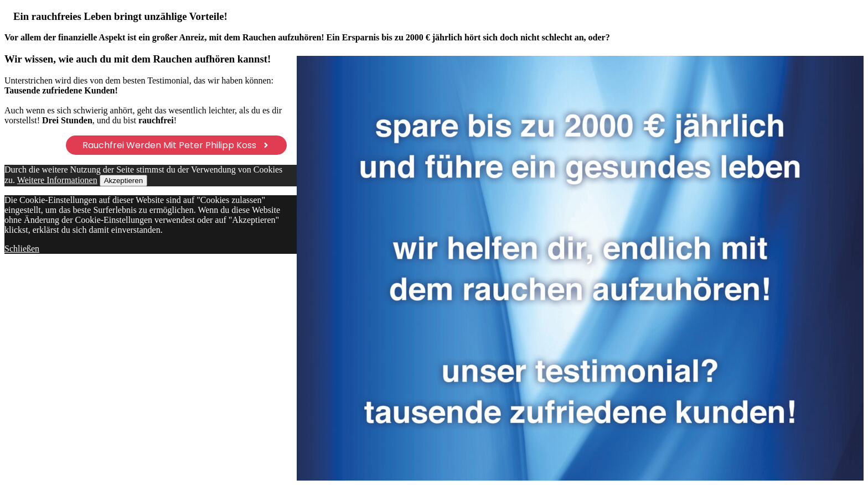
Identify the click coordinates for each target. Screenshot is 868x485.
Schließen (22, 249)
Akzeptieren (123, 181)
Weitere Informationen (57, 180)
